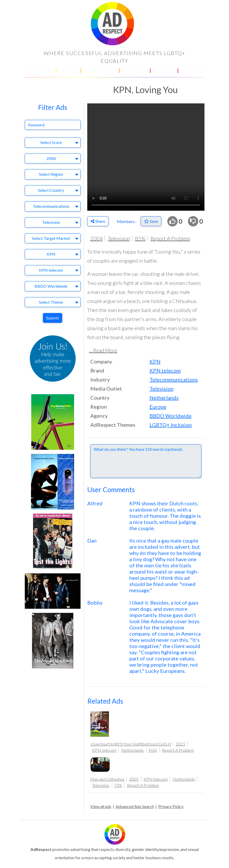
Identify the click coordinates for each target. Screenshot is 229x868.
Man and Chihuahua (107, 779)
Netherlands (164, 398)
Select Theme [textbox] (51, 302)
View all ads (101, 806)
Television (119, 238)
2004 (97, 238)
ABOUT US (164, 71)
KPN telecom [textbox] (51, 270)
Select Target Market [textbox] (51, 238)
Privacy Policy (171, 806)
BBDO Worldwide (171, 416)
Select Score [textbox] (51, 142)
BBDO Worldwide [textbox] (51, 286)
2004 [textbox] (51, 158)
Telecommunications (174, 379)
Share (98, 221)
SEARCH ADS (194, 71)
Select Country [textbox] (51, 190)
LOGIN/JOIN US (38, 71)
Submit (53, 318)
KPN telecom (165, 370)
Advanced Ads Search (135, 806)
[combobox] (53, 143)
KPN (155, 361)
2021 (180, 744)
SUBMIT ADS (135, 71)
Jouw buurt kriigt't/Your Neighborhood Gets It (131, 744)
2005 (134, 779)
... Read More (103, 350)
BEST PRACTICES (100, 71)
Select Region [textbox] (51, 174)
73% (118, 785)
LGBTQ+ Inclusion (171, 425)
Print (153, 750)
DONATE (68, 71)
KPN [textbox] (51, 254)
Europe (158, 407)
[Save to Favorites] (151, 221)
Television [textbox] (51, 222)
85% (140, 238)
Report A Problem (170, 238)
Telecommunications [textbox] (51, 206)
